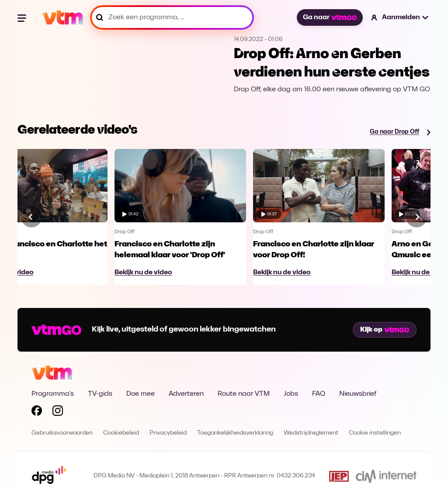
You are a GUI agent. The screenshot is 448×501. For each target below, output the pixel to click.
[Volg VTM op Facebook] (37, 412)
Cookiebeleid (121, 433)
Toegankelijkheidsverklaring (235, 433)
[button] (400, 17)
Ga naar (330, 17)
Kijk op (385, 330)
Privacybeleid (168, 433)
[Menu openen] (23, 17)
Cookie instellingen (375, 433)
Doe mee (141, 394)
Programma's (53, 394)
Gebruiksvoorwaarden (62, 433)
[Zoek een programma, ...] (172, 17)
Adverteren (186, 394)
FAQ (319, 394)
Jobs (291, 394)
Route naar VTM (244, 394)
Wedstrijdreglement (311, 433)
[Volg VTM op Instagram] (58, 412)
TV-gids (100, 394)
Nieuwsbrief (358, 394)
